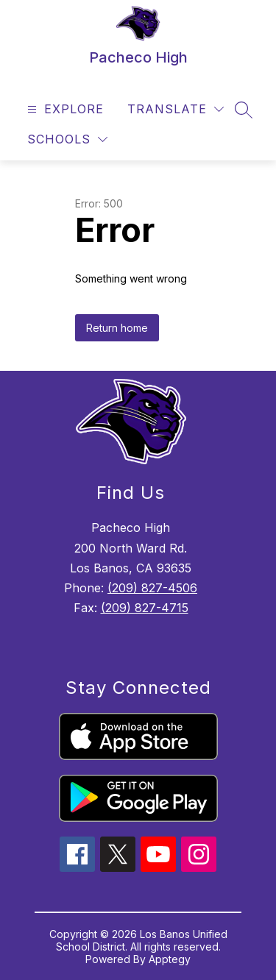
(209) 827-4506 (152, 588)
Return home (117, 328)
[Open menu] (64, 109)
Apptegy (170, 959)
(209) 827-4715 (145, 608)
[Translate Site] (176, 109)
